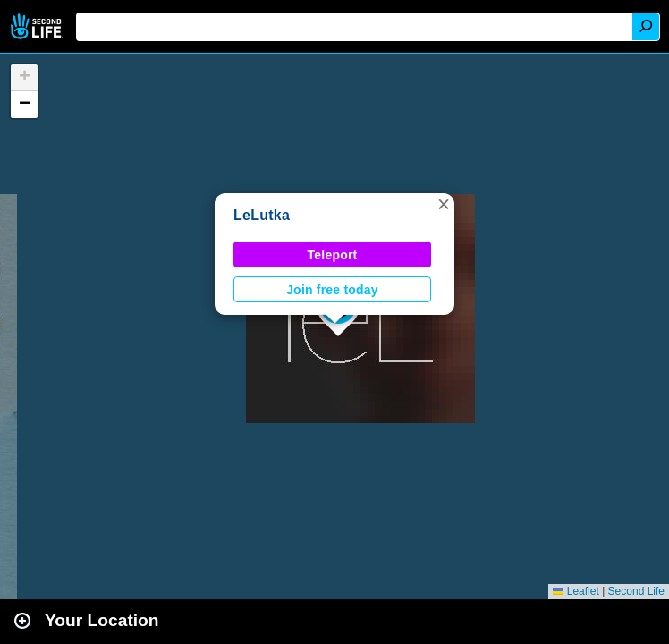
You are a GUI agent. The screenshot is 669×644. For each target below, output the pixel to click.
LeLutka (262, 215)
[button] (444, 204)
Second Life (38, 26)
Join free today (332, 290)
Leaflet (576, 591)
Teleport (333, 255)
